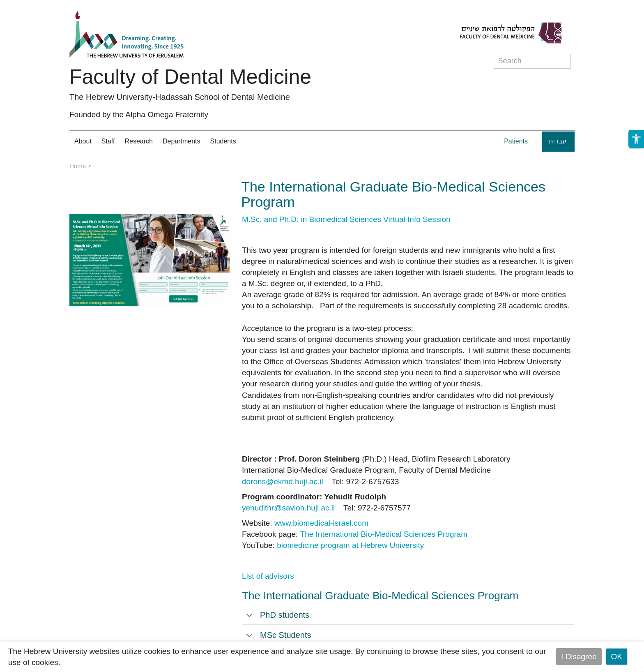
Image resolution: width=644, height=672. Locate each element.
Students (223, 141)
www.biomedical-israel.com (321, 523)
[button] (636, 139)
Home (78, 166)
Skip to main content (35, 6)
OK (617, 657)
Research (138, 141)
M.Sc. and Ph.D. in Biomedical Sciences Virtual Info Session (346, 219)
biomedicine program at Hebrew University (350, 545)
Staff (108, 141)
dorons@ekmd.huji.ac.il (283, 481)
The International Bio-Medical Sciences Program (384, 534)
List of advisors (268, 576)
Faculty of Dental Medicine (190, 77)
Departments (182, 141)
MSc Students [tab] (279, 635)
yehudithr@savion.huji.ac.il (288, 508)
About (83, 141)
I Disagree (579, 657)
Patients (516, 141)
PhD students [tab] (278, 615)
